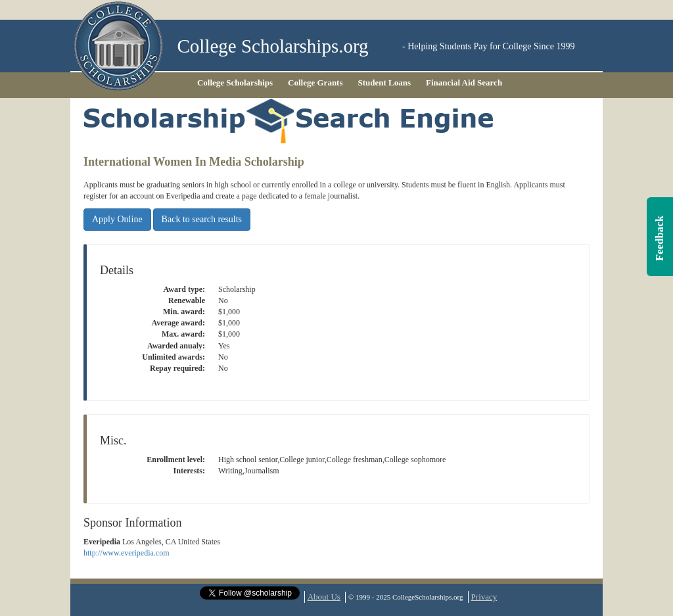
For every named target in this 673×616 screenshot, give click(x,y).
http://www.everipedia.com (127, 553)
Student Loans (385, 83)
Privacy (484, 597)
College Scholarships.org (273, 46)
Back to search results (202, 219)
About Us (324, 597)
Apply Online (117, 219)
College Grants (315, 83)
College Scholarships (235, 83)
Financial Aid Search (464, 83)
